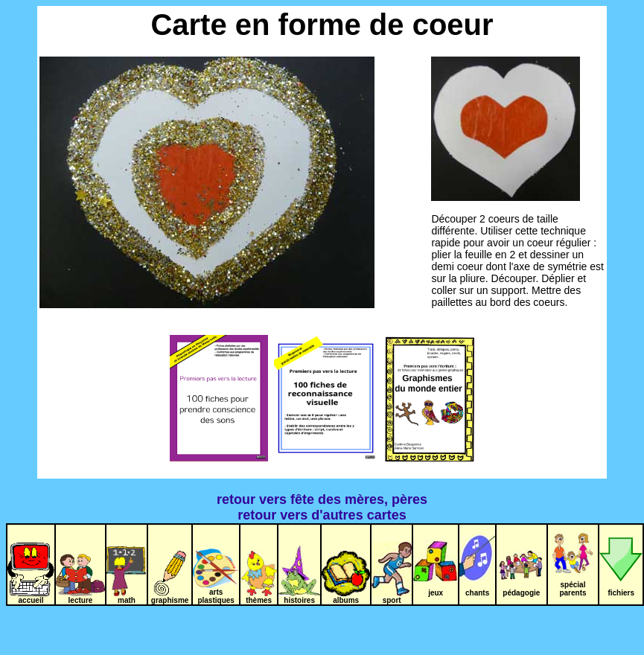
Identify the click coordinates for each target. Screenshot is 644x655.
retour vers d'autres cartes (322, 515)
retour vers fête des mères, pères (322, 499)
